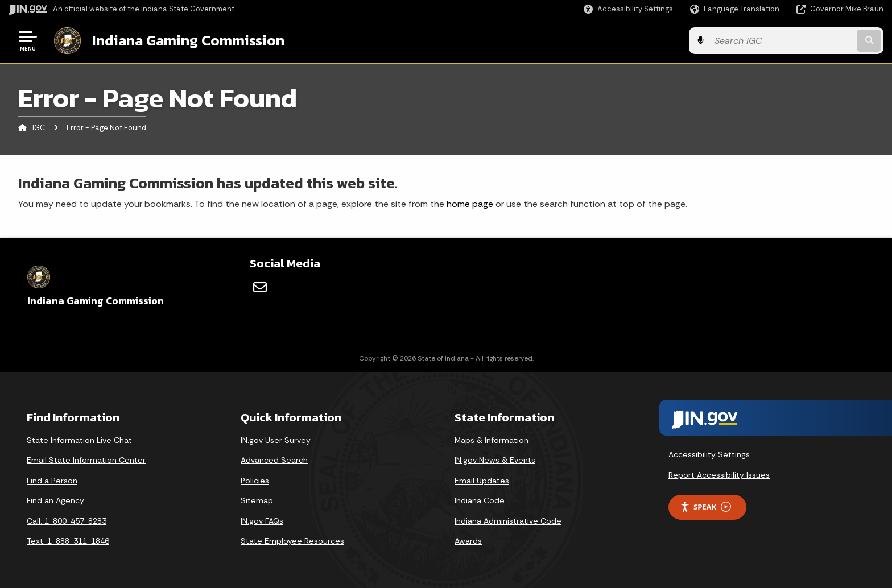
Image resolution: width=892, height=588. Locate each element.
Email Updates (482, 481)
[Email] (260, 287)
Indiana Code (480, 500)
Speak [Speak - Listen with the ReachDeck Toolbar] (705, 507)
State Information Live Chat (79, 440)
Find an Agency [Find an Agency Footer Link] (55, 500)
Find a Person (52, 481)
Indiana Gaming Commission (188, 40)
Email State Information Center (86, 460)
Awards (468, 541)
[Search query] (782, 41)
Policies (255, 481)
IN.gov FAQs (262, 521)
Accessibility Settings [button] (709, 454)
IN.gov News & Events (495, 460)
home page (470, 204)
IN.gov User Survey (276, 440)
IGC (39, 128)
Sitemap (257, 500)
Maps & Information (492, 440)
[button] (628, 9)
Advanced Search (274, 460)
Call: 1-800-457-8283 (67, 521)
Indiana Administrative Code (508, 521)
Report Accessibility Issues (719, 475)
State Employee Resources (292, 541)
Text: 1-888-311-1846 (68, 541)
